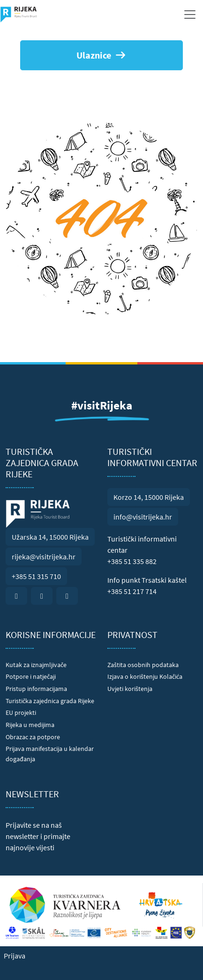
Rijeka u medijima (30, 725)
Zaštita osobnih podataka (143, 665)
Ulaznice (101, 55)
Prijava (15, 956)
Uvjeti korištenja (130, 689)
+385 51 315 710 (36, 576)
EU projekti (21, 713)
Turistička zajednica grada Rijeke (50, 701)
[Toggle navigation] (190, 15)
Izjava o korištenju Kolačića (145, 676)
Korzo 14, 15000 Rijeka (149, 497)
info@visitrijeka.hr (143, 517)
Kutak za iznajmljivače (36, 665)
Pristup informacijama (36, 689)
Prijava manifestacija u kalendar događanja (50, 754)
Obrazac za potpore (33, 737)
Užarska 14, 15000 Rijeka (50, 537)
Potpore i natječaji (31, 676)
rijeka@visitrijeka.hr (44, 557)
